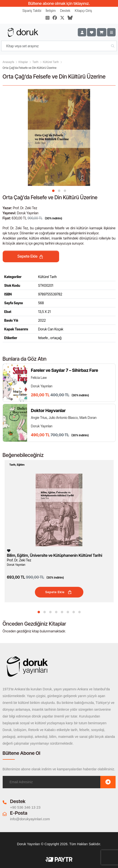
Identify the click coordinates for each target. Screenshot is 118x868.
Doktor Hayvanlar (48, 410)
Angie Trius (39, 418)
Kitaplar (23, 62)
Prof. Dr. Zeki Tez (25, 208)
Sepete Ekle (31, 257)
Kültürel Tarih (51, 62)
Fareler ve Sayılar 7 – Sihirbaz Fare (65, 370)
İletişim (51, 11)
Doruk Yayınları (28, 213)
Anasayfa (8, 62)
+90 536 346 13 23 (25, 807)
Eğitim (21, 465)
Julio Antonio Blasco (63, 418)
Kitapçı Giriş (83, 11)
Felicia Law (39, 378)
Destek (65, 11)
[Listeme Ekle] (9, 551)
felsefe (43, 338)
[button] (53, 191)
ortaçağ (56, 338)
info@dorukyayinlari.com (30, 819)
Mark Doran (88, 418)
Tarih (35, 62)
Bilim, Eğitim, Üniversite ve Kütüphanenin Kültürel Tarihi (55, 555)
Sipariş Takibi (32, 11)
